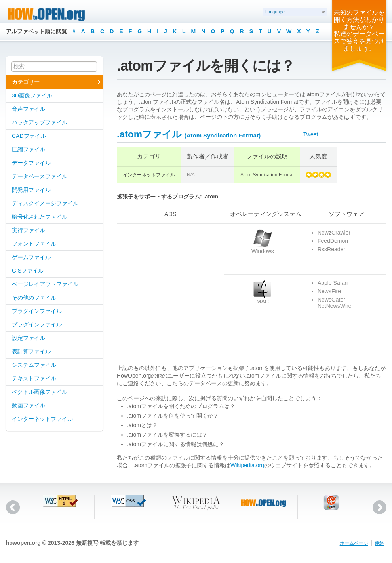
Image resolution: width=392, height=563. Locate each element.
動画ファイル (29, 405)
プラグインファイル (37, 311)
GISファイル (28, 271)
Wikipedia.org (247, 465)
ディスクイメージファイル (45, 203)
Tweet (311, 134)
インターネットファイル (42, 419)
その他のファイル (34, 298)
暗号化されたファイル (40, 217)
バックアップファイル (40, 122)
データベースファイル (40, 176)
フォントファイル (34, 244)
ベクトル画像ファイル (40, 392)
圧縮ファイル (29, 149)
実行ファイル (29, 230)
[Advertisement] (166, 279)
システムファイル (34, 365)
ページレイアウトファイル (45, 284)
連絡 (379, 543)
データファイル (31, 163)
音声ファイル (29, 109)
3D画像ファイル (32, 95)
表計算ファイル (31, 351)
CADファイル (29, 136)
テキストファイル (34, 378)
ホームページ (354, 543)
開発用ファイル (31, 190)
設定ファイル (29, 338)
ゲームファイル (31, 257)
